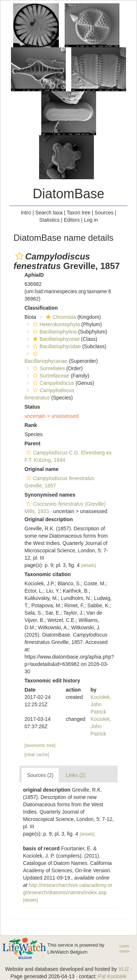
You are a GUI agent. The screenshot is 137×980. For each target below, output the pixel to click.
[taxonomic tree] (40, 745)
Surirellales (48, 368)
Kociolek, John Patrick (101, 704)
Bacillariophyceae (55, 339)
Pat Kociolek (112, 976)
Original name (41, 469)
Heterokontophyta (56, 324)
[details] (89, 565)
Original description (49, 519)
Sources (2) (40, 775)
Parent (33, 443)
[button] (19, 256)
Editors (72, 220)
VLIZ (124, 969)
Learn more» (125, 949)
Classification (41, 308)
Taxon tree (78, 213)
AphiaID (34, 275)
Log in (91, 220)
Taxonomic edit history (52, 681)
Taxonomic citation (48, 574)
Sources (104, 213)
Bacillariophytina (54, 332)
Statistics (49, 220)
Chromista (60, 317)
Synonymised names (50, 495)
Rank (31, 425)
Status (32, 407)
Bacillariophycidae (56, 346)
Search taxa (49, 213)
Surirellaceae (50, 376)
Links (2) (76, 775)
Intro (26, 213)
